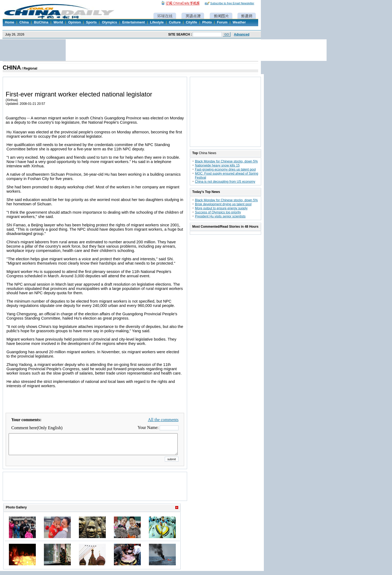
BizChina (41, 22)
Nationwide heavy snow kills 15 (217, 165)
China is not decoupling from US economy (225, 182)
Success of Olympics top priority (218, 212)
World (58, 22)
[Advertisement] (95, 493)
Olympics (109, 22)
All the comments (163, 420)
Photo (207, 22)
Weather (239, 22)
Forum (222, 22)
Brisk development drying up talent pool (223, 204)
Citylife (191, 22)
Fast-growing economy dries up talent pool (225, 169)
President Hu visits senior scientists (220, 216)
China (24, 22)
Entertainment (134, 22)
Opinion (74, 22)
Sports (92, 22)
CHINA (12, 68)
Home (10, 22)
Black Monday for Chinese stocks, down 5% (226, 161)
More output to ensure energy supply (221, 208)
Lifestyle (157, 22)
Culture (175, 22)
